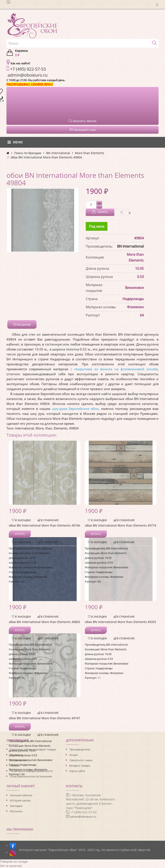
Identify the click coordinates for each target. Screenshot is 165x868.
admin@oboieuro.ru (83, 817)
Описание (22, 324)
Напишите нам (83, 130)
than (49, 428)
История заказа (20, 800)
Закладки (16, 806)
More (40, 428)
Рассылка (16, 811)
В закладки (120, 212)
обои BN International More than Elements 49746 (44, 525)
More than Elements (90, 153)
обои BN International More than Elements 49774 (121, 525)
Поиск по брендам (28, 153)
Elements (60, 428)
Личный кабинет (21, 795)
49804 (74, 428)
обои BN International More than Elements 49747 (44, 718)
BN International (58, 153)
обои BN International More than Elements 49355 (121, 622)
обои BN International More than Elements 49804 (46, 157)
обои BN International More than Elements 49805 (44, 622)
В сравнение (129, 212)
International (24, 428)
